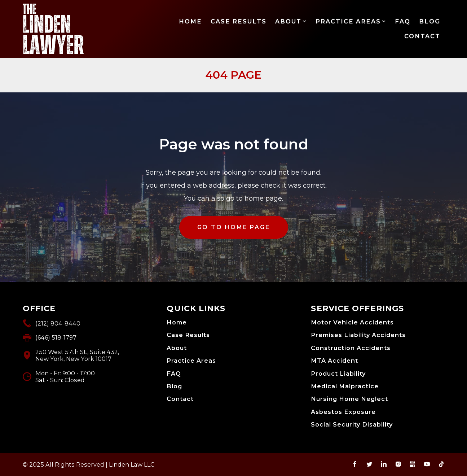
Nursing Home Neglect (349, 399)
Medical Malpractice (345, 386)
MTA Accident (334, 361)
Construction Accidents (351, 348)
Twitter (369, 464)
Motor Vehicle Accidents (352, 322)
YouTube (427, 464)
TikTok (441, 464)
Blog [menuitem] (430, 21)
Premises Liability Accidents (358, 335)
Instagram (398, 464)
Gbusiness (413, 464)
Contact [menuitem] (422, 36)
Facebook (355, 464)
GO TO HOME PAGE (234, 227)
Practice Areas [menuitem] (348, 21)
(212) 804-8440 (58, 323)
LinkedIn (384, 464)
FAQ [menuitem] (403, 21)
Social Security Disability (352, 425)
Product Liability (338, 374)
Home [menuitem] (190, 21)
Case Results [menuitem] (239, 21)
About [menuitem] (288, 21)
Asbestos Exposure (343, 412)
